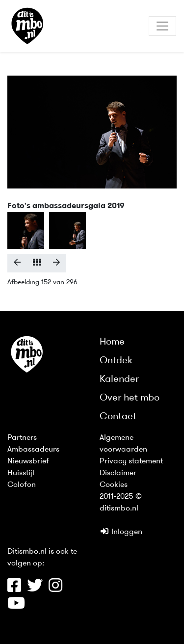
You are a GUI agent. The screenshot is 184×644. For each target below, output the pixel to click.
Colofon (22, 485)
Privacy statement (131, 461)
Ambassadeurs (33, 450)
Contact (118, 417)
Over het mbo (130, 398)
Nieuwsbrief (28, 461)
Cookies (114, 485)
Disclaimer (118, 473)
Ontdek (116, 361)
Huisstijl (21, 473)
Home (112, 342)
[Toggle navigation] (162, 26)
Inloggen (121, 532)
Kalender (119, 379)
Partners (22, 438)
